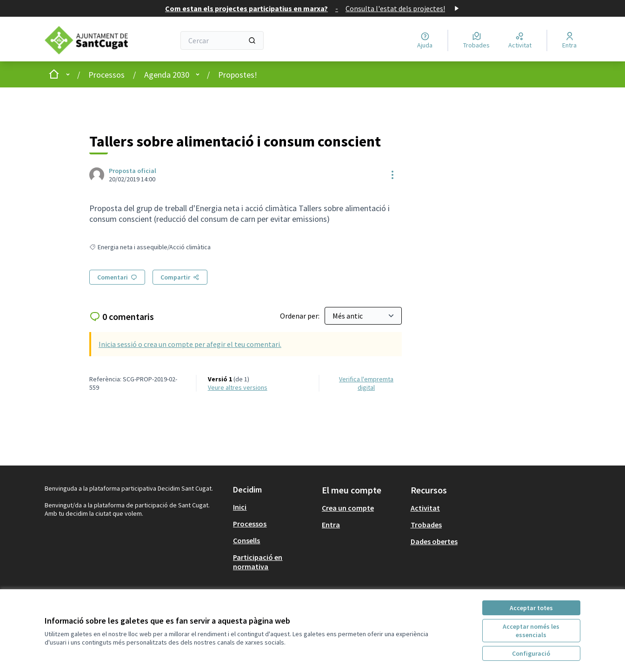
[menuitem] (274, 507)
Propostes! (238, 75)
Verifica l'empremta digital (366, 383)
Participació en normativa (258, 562)
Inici (240, 507)
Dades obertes (434, 541)
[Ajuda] (425, 40)
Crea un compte (348, 508)
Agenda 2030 (167, 75)
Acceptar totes (531, 608)
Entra (331, 525)
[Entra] (569, 40)
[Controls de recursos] (392, 175)
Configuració (531, 653)
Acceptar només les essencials (531, 631)
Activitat (425, 508)
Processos (106, 75)
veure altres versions (238, 387)
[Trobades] (476, 40)
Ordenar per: (300, 316)
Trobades (426, 525)
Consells (246, 540)
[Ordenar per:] (363, 316)
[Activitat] (520, 40)
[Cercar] (222, 40)
